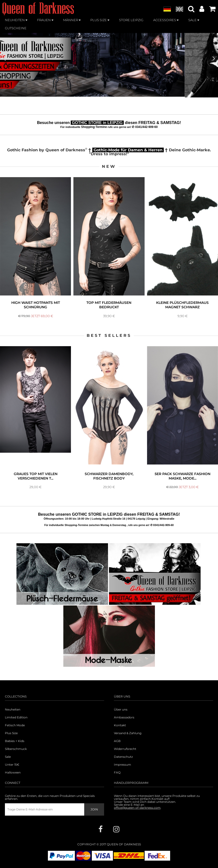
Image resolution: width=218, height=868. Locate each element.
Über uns (121, 710)
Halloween (13, 773)
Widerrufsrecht (125, 749)
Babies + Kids (15, 741)
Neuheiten (13, 710)
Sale (8, 757)
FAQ (117, 773)
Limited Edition (16, 717)
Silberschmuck (16, 749)
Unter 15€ (12, 765)
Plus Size (11, 733)
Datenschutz (123, 757)
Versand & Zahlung (128, 733)
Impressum (123, 765)
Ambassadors (124, 717)
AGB (117, 741)
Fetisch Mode (15, 725)
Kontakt (120, 725)
